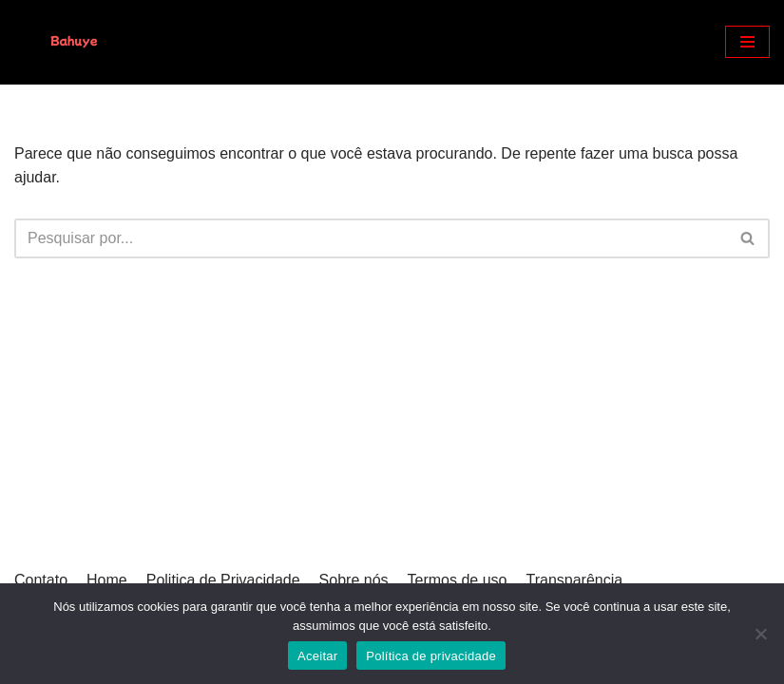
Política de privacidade (431, 656)
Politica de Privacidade (223, 580)
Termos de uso (458, 580)
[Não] (760, 634)
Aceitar (317, 656)
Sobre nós (354, 580)
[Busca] (371, 238)
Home (107, 580)
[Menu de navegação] (747, 42)
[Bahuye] (71, 42)
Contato (41, 580)
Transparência (574, 580)
